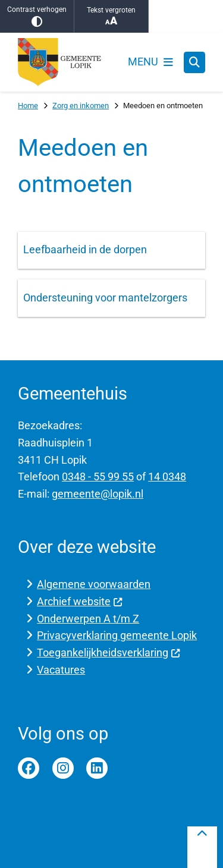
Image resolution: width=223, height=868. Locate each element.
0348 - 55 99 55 (98, 477)
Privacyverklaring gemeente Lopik (117, 635)
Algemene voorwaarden (94, 584)
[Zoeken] (194, 62)
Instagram (63, 768)
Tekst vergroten (111, 16)
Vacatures (61, 670)
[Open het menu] (150, 62)
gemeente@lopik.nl (98, 494)
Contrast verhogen (37, 16)
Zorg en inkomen (81, 106)
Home (28, 106)
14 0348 (167, 477)
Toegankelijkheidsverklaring (109, 652)
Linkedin (97, 768)
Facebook (29, 768)
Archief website (80, 601)
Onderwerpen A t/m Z (88, 619)
